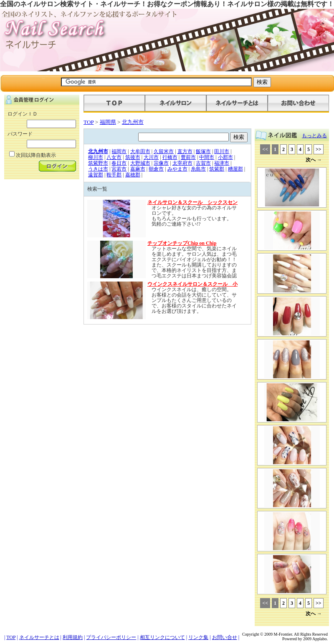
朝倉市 (156, 169)
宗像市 (161, 163)
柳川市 (96, 157)
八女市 (114, 157)
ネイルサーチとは (39, 637)
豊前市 (188, 157)
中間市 (207, 157)
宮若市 (119, 169)
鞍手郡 (114, 175)
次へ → (314, 160)
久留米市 (164, 151)
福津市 (222, 163)
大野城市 (140, 163)
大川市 (151, 157)
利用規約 (73, 637)
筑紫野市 (98, 163)
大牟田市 (140, 151)
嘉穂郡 (133, 175)
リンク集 (198, 637)
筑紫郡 (217, 169)
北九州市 (133, 122)
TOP (89, 122)
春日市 (119, 163)
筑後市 (133, 157)
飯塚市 (203, 151)
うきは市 (98, 169)
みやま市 (177, 169)
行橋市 (170, 157)
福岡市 (119, 151)
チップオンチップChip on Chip (182, 243)
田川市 (222, 151)
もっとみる (314, 136)
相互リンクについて (162, 637)
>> (319, 149)
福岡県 (108, 122)
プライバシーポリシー (111, 637)
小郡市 (225, 157)
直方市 (185, 151)
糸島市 (198, 169)
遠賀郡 (96, 175)
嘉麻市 (138, 169)
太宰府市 (182, 163)
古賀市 (203, 163)
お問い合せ (225, 637)
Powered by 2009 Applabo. (305, 639)
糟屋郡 (235, 169)
